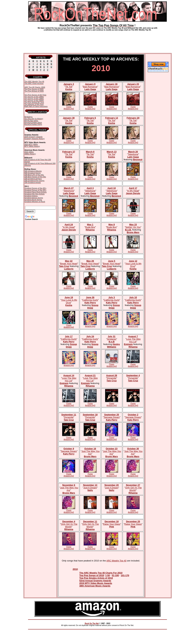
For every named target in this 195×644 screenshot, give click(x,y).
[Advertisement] (97, 41)
